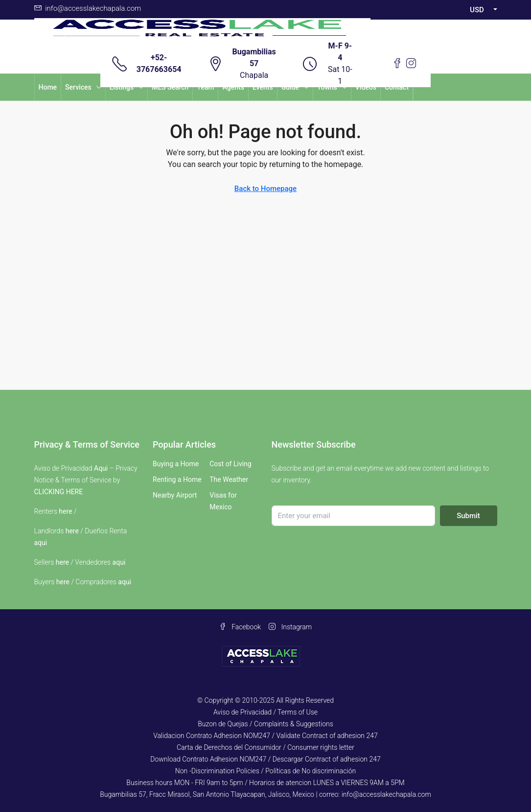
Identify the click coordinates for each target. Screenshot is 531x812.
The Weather (229, 479)
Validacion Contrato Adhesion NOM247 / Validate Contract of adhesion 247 (265, 736)
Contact (397, 87)
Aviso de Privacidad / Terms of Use (265, 712)
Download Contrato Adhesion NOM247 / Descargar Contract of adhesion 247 (265, 759)
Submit (468, 516)
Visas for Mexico (223, 501)
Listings (122, 87)
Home (48, 87)
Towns (327, 87)
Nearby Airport (175, 495)
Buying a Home (176, 464)
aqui (41, 543)
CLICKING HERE (59, 492)
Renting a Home (177, 479)
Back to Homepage (265, 189)
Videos (366, 87)
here (65, 511)
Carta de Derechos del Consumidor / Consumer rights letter (265, 747)
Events (263, 87)
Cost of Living (230, 464)
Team (205, 87)
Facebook (240, 627)
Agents (233, 87)
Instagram (290, 627)
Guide (290, 87)
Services (78, 87)
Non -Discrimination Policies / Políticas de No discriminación (265, 771)
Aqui (101, 468)
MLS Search (170, 87)
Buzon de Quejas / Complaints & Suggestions (265, 724)
